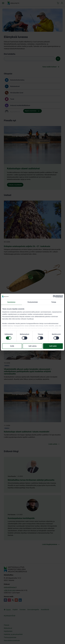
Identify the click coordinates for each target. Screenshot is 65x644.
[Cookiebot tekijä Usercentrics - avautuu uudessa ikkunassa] (54, 297)
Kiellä (12, 346)
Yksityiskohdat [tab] (32, 302)
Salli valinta (32, 346)
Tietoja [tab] (54, 302)
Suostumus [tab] (11, 302)
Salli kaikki (53, 346)
